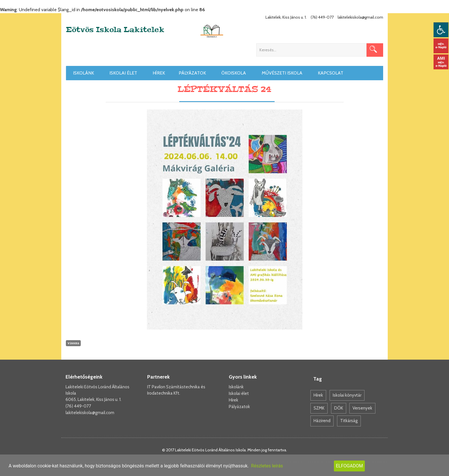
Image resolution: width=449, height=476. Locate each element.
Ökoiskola (235, 73)
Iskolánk (84, 73)
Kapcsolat (332, 73)
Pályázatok (193, 73)
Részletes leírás (267, 466)
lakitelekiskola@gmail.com (90, 413)
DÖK (339, 408)
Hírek (159, 73)
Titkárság (349, 421)
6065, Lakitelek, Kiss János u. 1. (93, 399)
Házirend (322, 421)
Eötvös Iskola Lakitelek (115, 30)
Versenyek (362, 408)
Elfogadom (349, 466)
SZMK (319, 408)
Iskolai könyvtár (347, 395)
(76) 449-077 (78, 406)
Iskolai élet (124, 73)
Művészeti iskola (283, 73)
